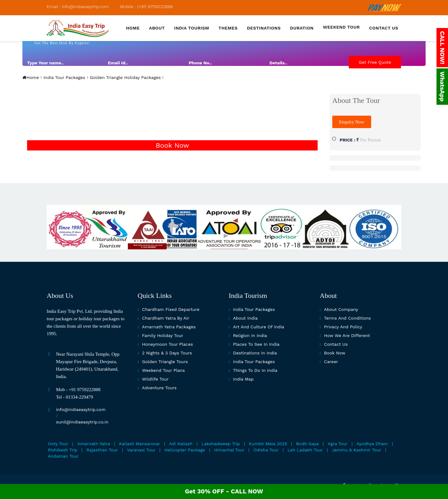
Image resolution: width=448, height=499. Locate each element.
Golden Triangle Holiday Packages (125, 77)
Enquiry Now (352, 122)
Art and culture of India (259, 327)
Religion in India (250, 335)
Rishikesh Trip (63, 450)
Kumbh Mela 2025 (268, 444)
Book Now (172, 145)
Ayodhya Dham (372, 444)
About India (245, 318)
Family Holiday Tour (163, 335)
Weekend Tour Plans (164, 370)
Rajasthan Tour (102, 450)
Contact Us (336, 344)
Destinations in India (255, 353)
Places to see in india (256, 344)
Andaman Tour (63, 456)
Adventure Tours (159, 388)
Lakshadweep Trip (221, 444)
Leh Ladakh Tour (305, 450)
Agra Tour (338, 444)
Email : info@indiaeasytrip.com (78, 7)
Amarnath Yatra (94, 444)
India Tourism (192, 28)
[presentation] (352, 87)
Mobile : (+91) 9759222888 (147, 7)
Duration (302, 28)
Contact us (384, 28)
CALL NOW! (442, 48)
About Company (341, 309)
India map (243, 379)
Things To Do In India (255, 370)
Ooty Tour (58, 444)
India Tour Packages (64, 77)
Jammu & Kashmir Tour (357, 450)
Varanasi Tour (141, 450)
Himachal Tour (229, 450)
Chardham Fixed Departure (171, 309)
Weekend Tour (341, 27)
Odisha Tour (266, 450)
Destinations (264, 28)
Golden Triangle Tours (165, 362)
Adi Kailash (181, 444)
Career (331, 362)
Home (133, 28)
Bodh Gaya (307, 444)
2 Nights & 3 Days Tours (167, 353)
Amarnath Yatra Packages (169, 327)
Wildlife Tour (156, 379)
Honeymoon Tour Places (168, 344)
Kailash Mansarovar (140, 444)
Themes (228, 28)
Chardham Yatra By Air (166, 318)
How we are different (347, 335)
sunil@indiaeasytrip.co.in (82, 422)
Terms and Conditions (348, 318)
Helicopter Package (185, 450)
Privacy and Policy (343, 327)
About (157, 28)
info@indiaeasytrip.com (81, 409)
